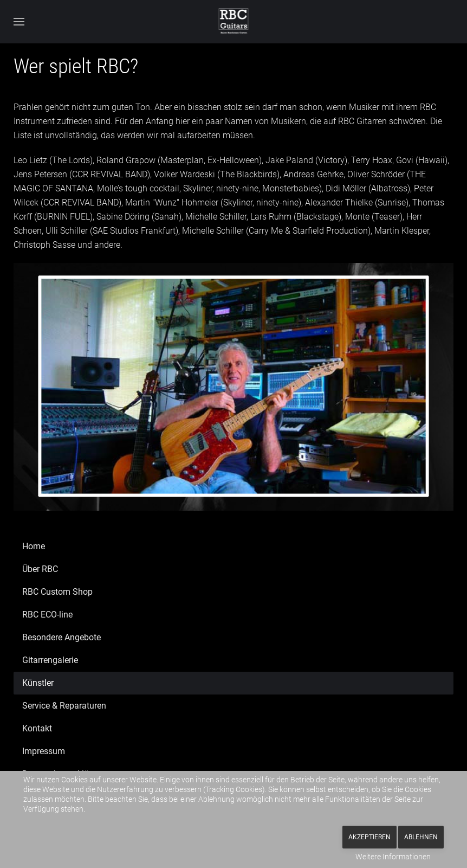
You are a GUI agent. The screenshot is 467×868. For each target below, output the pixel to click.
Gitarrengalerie (50, 660)
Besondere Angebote (61, 637)
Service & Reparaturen (64, 706)
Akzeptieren (369, 837)
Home (34, 546)
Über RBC (40, 569)
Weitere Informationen (393, 857)
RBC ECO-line (47, 615)
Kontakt (37, 728)
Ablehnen (421, 837)
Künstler (38, 683)
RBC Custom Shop (57, 592)
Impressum (44, 751)
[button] (19, 22)
